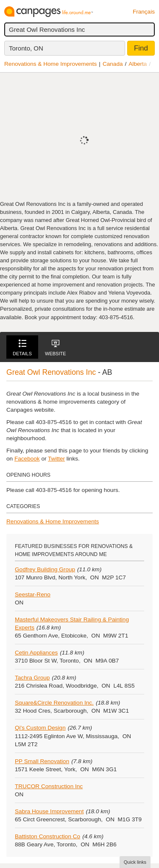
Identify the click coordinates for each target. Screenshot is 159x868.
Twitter (56, 459)
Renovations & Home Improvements (50, 64)
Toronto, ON (26, 48)
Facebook (27, 459)
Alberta (138, 64)
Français (144, 12)
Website (56, 348)
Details (22, 348)
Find (141, 48)
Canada (113, 64)
